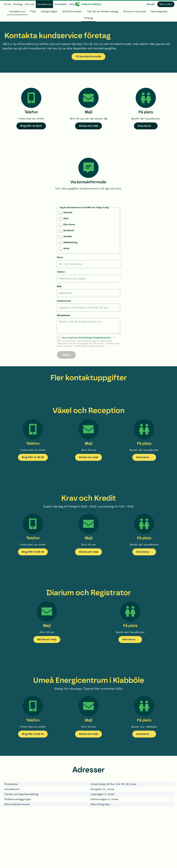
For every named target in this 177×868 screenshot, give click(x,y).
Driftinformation (72, 11)
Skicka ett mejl (88, 126)
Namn (60, 257)
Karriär (151, 4)
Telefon (61, 272)
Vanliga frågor (49, 11)
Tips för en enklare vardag (103, 11)
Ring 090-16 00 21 (31, 126)
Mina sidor (166, 4)
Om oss (30, 4)
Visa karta (144, 126)
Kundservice (44, 4)
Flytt (33, 11)
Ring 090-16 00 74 (33, 734)
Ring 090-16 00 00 (33, 457)
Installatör (61, 4)
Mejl (59, 286)
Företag (18, 4)
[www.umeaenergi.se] (88, 4)
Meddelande (63, 315)
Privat (7, 4)
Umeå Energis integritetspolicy (94, 338)
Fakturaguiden (159, 11)
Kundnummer (64, 301)
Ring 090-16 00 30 (33, 552)
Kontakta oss (17, 11)
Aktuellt (74, 4)
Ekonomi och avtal (134, 11)
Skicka (66, 355)
